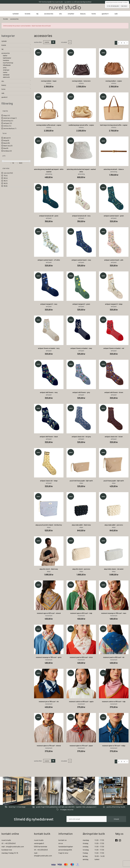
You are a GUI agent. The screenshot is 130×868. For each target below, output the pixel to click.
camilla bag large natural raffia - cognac (81, 125)
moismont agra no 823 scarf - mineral (49, 613)
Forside (5, 19)
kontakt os (62, 840)
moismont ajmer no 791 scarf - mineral (49, 746)
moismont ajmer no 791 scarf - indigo (114, 746)
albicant (7, 138)
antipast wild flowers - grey (81, 392)
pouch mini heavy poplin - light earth (81, 481)
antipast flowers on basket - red (114, 348)
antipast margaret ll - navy (49, 304)
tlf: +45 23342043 (41, 850)
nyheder (16, 14)
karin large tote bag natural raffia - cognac (114, 125)
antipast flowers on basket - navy (81, 348)
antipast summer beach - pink (114, 260)
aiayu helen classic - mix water (114, 569)
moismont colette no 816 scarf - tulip (114, 701)
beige (6, 140)
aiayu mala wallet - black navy (81, 525)
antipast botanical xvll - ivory (81, 216)
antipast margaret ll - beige (114, 304)
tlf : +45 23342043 (9, 843)
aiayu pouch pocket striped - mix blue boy (49, 525)
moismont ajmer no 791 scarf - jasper (81, 746)
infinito (7, 126)
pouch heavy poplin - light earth (114, 481)
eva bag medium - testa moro (81, 81)
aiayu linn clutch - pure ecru (81, 569)
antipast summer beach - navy (81, 260)
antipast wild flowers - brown (114, 392)
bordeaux (8, 151)
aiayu (7, 115)
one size (8, 173)
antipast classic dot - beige (49, 481)
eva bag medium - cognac (114, 81)
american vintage (10, 118)
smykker (71, 14)
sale (116, 14)
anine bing (8, 121)
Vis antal (64, 42)
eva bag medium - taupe (49, 81)
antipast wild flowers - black (49, 437)
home (94, 14)
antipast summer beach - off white (49, 260)
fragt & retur (63, 853)
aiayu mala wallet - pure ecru (114, 525)
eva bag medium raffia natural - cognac (49, 125)
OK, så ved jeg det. (114, 6)
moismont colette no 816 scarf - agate (81, 701)
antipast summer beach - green (114, 216)
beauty (83, 14)
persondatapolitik (65, 850)
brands (28, 14)
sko (60, 14)
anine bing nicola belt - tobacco (114, 169)
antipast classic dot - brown (114, 437)
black (7, 143)
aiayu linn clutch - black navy (49, 569)
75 (5, 175)
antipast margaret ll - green (81, 304)
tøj (37, 14)
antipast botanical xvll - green (49, 216)
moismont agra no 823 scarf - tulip (81, 613)
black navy (8, 146)
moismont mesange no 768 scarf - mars (114, 613)
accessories (49, 14)
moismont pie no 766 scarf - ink (49, 701)
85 (5, 181)
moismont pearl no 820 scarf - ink (114, 657)
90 (5, 183)
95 (5, 186)
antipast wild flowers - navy (49, 392)
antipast (8, 123)
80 (6, 178)
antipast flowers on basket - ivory (49, 348)
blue (6, 148)
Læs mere (124, 6)
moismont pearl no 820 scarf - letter (81, 657)
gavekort (105, 14)
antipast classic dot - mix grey (81, 437)
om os (61, 843)
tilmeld (116, 819)
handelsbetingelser (66, 846)
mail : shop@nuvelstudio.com (13, 846)
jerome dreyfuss (10, 128)
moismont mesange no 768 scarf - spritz (49, 657)
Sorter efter (38, 42)
